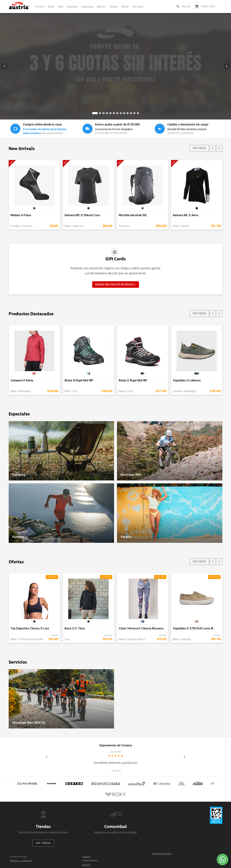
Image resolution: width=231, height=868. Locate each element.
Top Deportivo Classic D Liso (30, 628)
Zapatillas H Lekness (187, 380)
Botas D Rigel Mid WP (133, 380)
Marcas (101, 7)
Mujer (51, 7)
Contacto (86, 857)
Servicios (86, 865)
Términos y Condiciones (21, 861)
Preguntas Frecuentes (162, 854)
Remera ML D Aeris (186, 215)
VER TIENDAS (43, 843)
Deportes (72, 7)
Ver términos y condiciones (180, 133)
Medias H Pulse (21, 215)
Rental (125, 7)
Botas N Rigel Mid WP (79, 380)
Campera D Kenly (22, 380)
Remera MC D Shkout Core (82, 215)
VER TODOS (199, 148)
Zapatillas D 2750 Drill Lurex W (193, 628)
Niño (61, 7)
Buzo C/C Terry (75, 628)
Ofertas (114, 7)
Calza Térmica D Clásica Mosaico (141, 628)
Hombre (40, 7)
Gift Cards (138, 7)
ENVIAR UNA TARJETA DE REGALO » (116, 285)
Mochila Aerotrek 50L (133, 215)
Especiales (87, 7)
